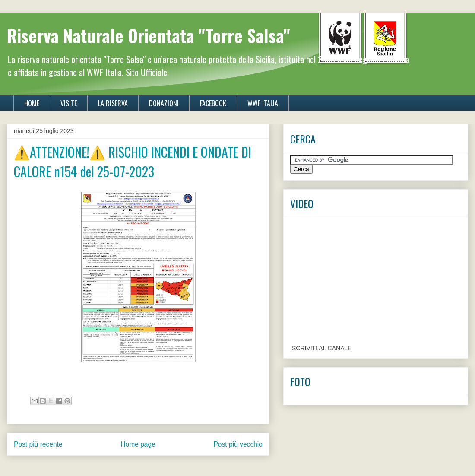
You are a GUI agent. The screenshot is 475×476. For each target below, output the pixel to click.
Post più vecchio (238, 444)
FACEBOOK (213, 103)
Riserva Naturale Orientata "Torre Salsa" (149, 35)
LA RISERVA (113, 103)
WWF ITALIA (263, 103)
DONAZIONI (164, 103)
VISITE (69, 103)
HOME (32, 103)
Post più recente (38, 444)
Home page (138, 444)
